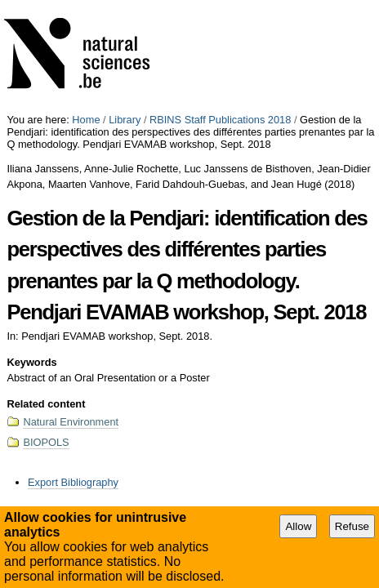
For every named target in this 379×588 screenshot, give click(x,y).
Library (125, 6)
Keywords (31, 249)
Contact (221, 424)
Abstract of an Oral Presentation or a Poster (275, 403)
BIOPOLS (46, 329)
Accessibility (163, 424)
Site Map (102, 424)
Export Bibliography (73, 369)
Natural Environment (71, 308)
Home (86, 6)
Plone (271, 424)
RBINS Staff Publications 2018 (220, 6)
